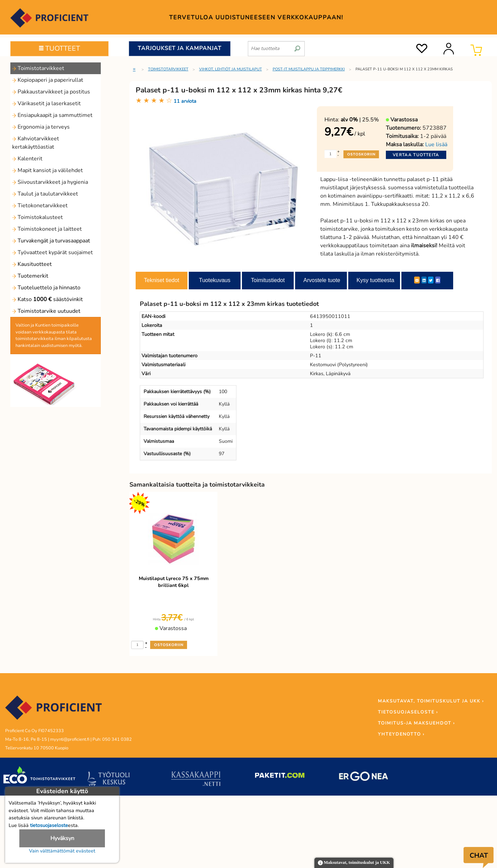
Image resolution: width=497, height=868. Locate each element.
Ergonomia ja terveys (41, 127)
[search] (297, 46)
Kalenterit (27, 159)
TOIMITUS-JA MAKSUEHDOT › (416, 723)
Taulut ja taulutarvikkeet (45, 194)
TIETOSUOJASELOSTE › (408, 712)
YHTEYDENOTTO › (401, 734)
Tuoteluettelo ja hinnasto (46, 288)
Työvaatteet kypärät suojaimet (52, 252)
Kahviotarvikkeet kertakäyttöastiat (36, 143)
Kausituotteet (32, 264)
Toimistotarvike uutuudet (46, 311)
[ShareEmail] (417, 280)
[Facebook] (438, 280)
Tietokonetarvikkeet (40, 206)
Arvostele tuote (322, 280)
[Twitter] (431, 280)
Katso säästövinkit (47, 299)
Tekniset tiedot (162, 280)
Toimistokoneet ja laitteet (47, 229)
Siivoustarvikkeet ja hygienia (50, 182)
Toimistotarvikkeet (38, 68)
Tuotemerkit (30, 276)
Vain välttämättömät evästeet (62, 851)
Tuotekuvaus (215, 280)
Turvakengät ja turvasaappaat (51, 241)
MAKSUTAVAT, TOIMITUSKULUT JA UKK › (431, 701)
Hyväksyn (62, 838)
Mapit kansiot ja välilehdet (47, 170)
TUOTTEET (60, 48)
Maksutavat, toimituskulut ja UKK (354, 863)
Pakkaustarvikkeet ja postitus (51, 92)
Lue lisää (436, 144)
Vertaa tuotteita (416, 155)
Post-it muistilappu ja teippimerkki (309, 69)
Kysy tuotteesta (375, 280)
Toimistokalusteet (37, 217)
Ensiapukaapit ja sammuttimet (52, 115)
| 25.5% (360, 120)
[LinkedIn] (424, 280)
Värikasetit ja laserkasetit (46, 103)
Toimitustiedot (268, 280)
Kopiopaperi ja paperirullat (48, 80)
